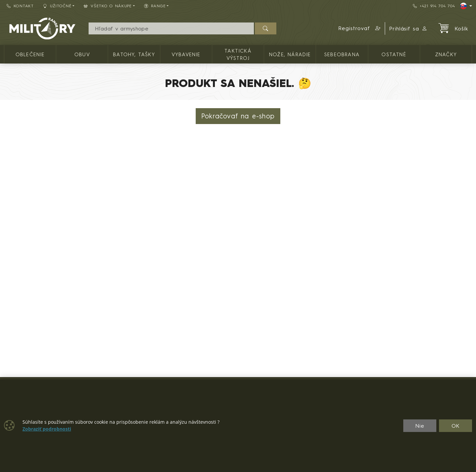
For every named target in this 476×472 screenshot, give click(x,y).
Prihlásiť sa (408, 28)
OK (456, 426)
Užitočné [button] (57, 6)
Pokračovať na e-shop (238, 116)
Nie (420, 426)
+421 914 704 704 (434, 6)
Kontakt (20, 6)
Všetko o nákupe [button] (108, 6)
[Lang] (466, 6)
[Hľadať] (266, 28)
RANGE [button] (155, 6)
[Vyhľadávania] (171, 28)
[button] (360, 28)
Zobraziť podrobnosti (47, 429)
